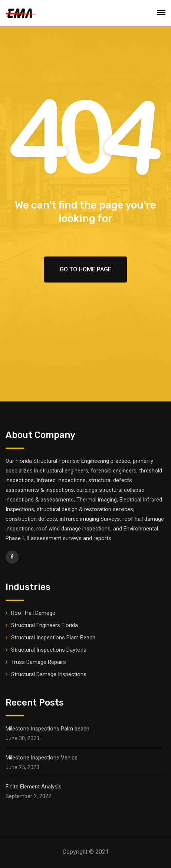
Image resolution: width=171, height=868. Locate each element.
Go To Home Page (85, 269)
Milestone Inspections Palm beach (47, 729)
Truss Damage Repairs (39, 662)
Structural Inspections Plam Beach (53, 638)
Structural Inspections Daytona (49, 650)
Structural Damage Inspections (49, 674)
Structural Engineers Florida (45, 625)
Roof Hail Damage (33, 613)
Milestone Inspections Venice (42, 758)
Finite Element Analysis (34, 787)
